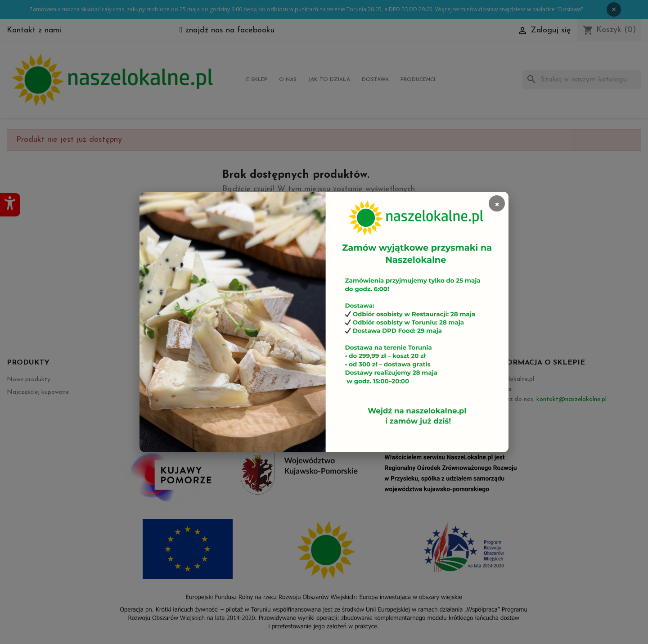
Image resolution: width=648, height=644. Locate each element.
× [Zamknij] (497, 203)
